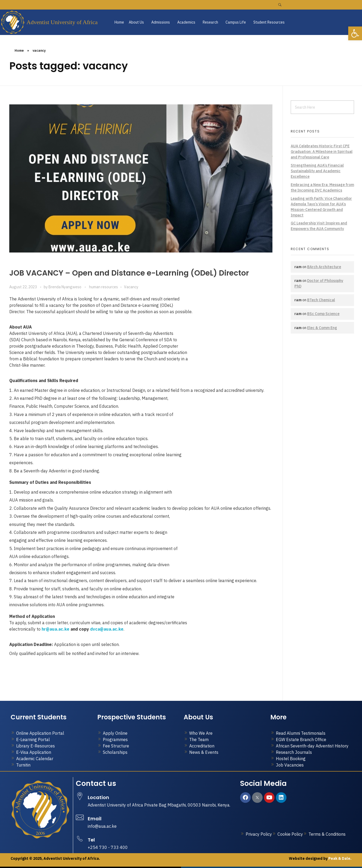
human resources (103, 287)
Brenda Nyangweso (65, 287)
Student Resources (269, 22)
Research (210, 22)
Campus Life (236, 22)
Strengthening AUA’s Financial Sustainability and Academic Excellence (317, 171)
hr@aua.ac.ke (56, 629)
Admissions (161, 22)
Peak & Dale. (339, 858)
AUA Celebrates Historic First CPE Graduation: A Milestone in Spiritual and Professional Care (322, 152)
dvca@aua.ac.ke (107, 629)
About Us (136, 22)
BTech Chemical (321, 300)
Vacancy (131, 287)
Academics (186, 22)
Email (95, 819)
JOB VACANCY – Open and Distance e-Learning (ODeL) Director (129, 273)
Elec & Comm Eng (322, 328)
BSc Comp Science (323, 314)
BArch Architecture (324, 267)
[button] (138, 22)
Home (119, 22)
